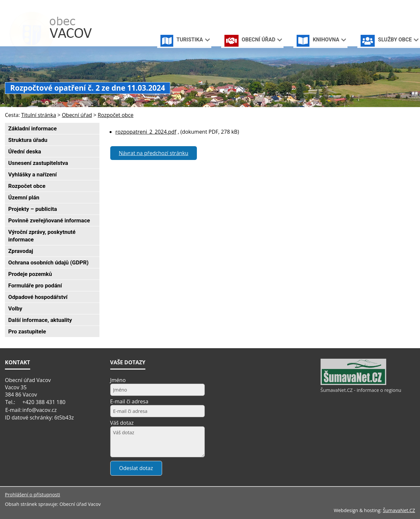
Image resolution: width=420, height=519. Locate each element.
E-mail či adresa (129, 401)
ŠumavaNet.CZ (399, 510)
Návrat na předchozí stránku (154, 153)
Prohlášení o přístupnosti (32, 495)
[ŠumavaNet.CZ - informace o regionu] (353, 383)
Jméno (118, 380)
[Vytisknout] (412, 6)
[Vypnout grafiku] (391, 6)
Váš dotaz (122, 423)
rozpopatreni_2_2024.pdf (146, 132)
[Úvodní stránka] (380, 6)
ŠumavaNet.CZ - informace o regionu (361, 390)
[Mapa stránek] (401, 6)
